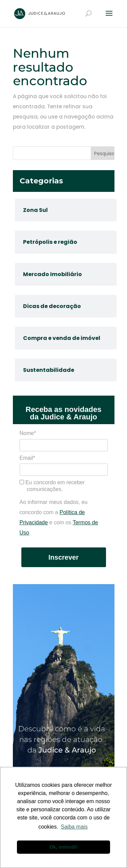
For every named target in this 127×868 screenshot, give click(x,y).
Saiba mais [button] (74, 827)
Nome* (28, 433)
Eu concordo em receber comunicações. (52, 486)
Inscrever (63, 557)
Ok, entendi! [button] (63, 847)
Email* (27, 458)
